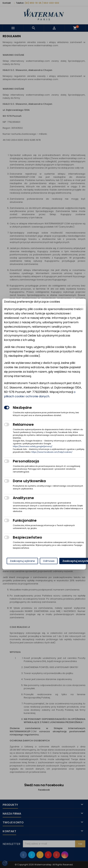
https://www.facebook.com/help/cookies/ (52, 452)
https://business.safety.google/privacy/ (33, 446)
